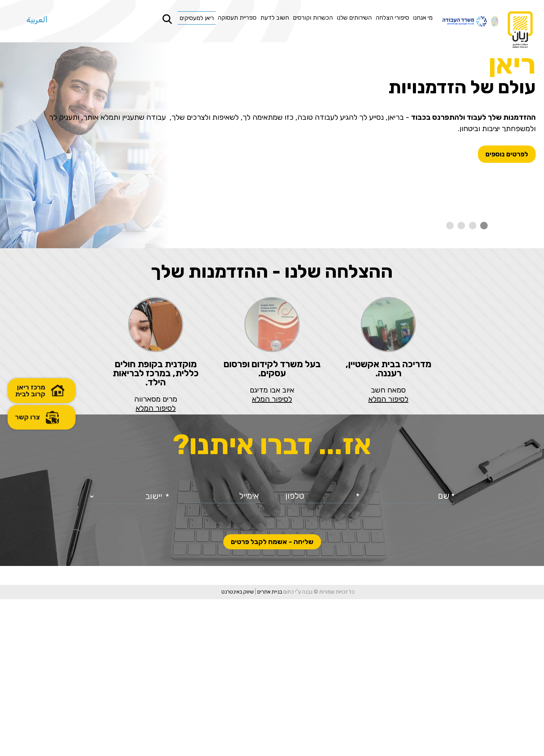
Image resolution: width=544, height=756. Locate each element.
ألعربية (37, 20)
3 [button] (461, 226)
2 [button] (473, 226)
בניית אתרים (254, 749)
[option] (272, 146)
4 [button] (450, 226)
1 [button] (484, 226)
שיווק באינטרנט (222, 749)
